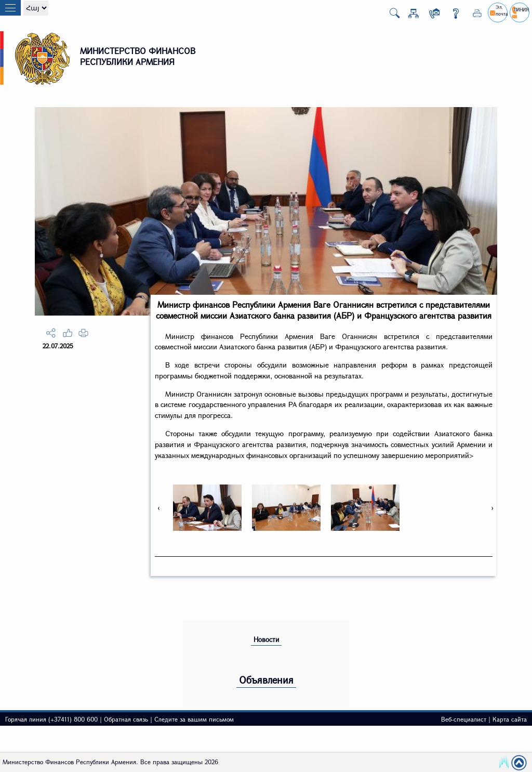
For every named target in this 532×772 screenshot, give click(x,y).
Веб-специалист (464, 719)
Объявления (266, 680)
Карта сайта (510, 719)
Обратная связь (126, 719)
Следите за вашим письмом (194, 719)
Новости (266, 639)
